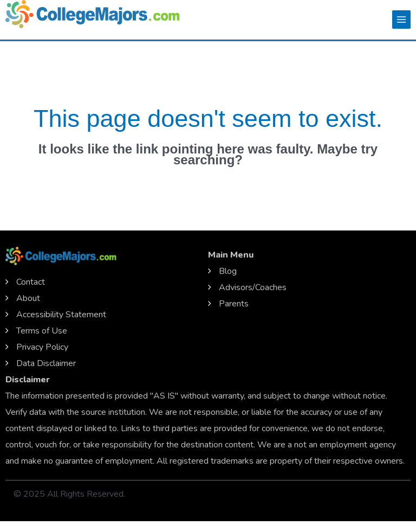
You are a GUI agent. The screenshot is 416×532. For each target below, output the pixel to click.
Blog (228, 271)
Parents (234, 304)
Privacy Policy (42, 347)
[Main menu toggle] (401, 20)
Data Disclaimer (46, 363)
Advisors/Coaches (253, 287)
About (28, 298)
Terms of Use (42, 331)
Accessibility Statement (61, 315)
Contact (31, 282)
